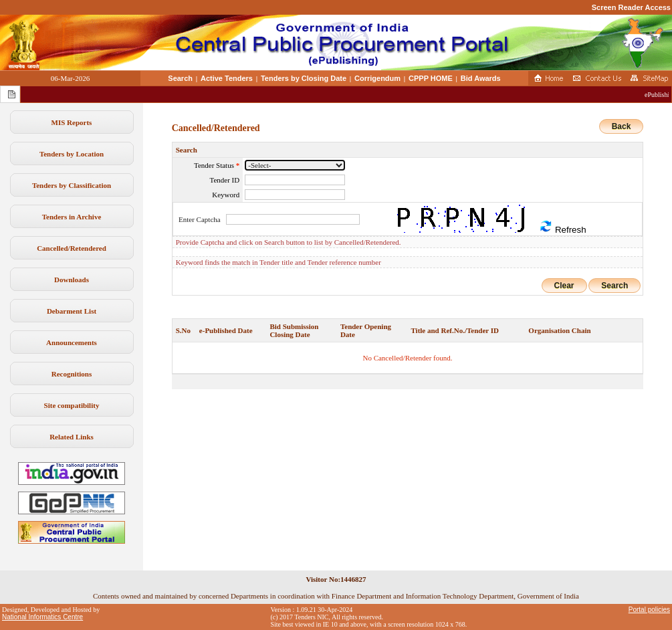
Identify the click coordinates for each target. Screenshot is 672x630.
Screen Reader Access (631, 7)
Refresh (562, 227)
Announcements (72, 342)
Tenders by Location (72, 154)
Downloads (72, 280)
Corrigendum (377, 78)
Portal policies (649, 610)
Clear (564, 286)
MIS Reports (72, 122)
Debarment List (72, 311)
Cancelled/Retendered (72, 248)
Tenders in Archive (72, 217)
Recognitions (72, 374)
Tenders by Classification (72, 185)
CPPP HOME (431, 78)
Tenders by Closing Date (304, 78)
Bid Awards (481, 78)
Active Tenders (227, 78)
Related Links (72, 437)
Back (622, 126)
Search (180, 78)
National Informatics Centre (42, 617)
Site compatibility (72, 405)
